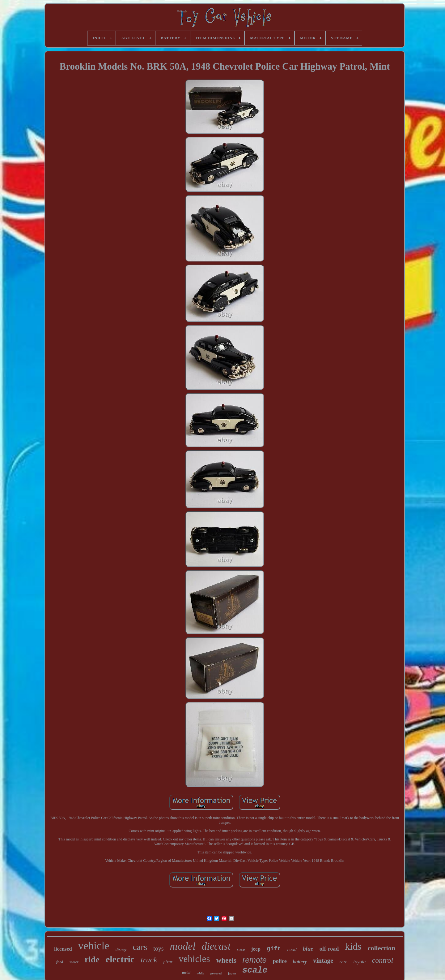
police (280, 961)
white (200, 973)
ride (92, 959)
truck (149, 960)
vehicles (194, 959)
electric (120, 959)
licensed (63, 949)
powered (216, 973)
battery (300, 962)
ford (60, 962)
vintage (323, 961)
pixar (168, 962)
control (383, 960)
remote (255, 960)
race (241, 949)
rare (343, 962)
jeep (256, 949)
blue (308, 949)
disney (121, 950)
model (183, 946)
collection (381, 948)
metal (186, 973)
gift (274, 949)
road (292, 950)
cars (140, 947)
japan (232, 973)
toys (158, 948)
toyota (360, 962)
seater (74, 962)
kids (353, 946)
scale (255, 970)
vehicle (94, 946)
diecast (216, 946)
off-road (329, 949)
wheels (226, 960)
